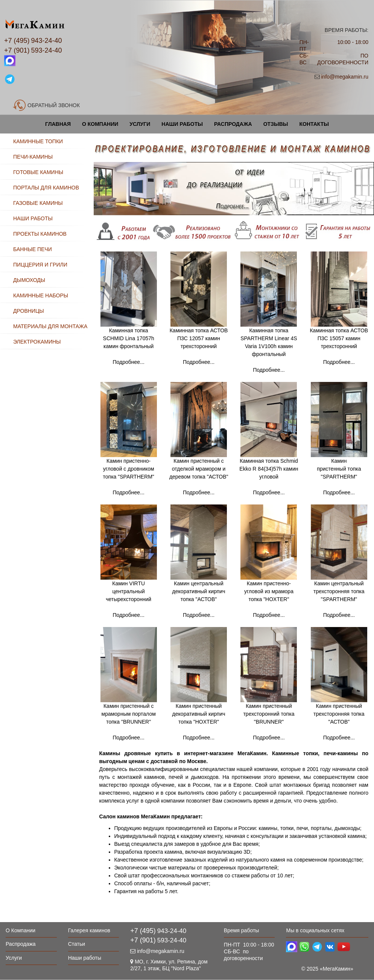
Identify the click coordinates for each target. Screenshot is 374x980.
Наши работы (182, 124)
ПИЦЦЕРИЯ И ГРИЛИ (40, 265)
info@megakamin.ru (345, 77)
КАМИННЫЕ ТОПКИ (38, 141)
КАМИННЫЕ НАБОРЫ (41, 295)
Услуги (140, 124)
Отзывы (276, 124)
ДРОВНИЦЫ (29, 311)
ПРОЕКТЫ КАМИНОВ (40, 234)
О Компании (100, 124)
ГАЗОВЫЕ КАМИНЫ (38, 203)
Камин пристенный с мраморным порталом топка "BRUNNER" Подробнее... (129, 722)
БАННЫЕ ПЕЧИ (33, 249)
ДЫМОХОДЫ (29, 280)
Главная (58, 124)
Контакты (314, 124)
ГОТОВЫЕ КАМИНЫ (38, 172)
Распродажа (233, 124)
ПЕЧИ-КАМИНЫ (33, 157)
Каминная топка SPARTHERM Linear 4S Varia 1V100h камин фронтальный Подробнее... (269, 329)
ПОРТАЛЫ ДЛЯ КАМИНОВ (46, 188)
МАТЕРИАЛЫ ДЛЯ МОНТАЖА (50, 326)
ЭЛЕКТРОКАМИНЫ (37, 342)
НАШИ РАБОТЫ (33, 218)
